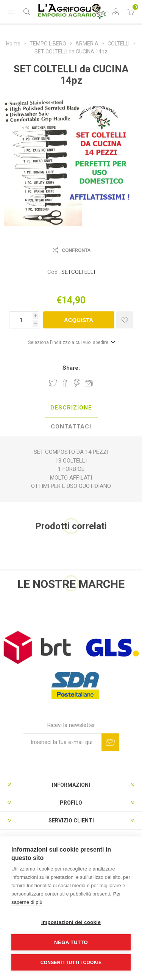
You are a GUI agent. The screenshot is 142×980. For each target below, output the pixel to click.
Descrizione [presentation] (71, 408)
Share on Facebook (65, 383)
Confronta (76, 250)
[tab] (71, 408)
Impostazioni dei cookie (71, 922)
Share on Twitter (53, 383)
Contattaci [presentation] (71, 427)
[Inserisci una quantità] (21, 320)
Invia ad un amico (89, 383)
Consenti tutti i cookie (71, 963)
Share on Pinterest (77, 383)
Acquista (79, 320)
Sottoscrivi (110, 742)
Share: (71, 368)
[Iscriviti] (62, 742)
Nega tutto (71, 942)
